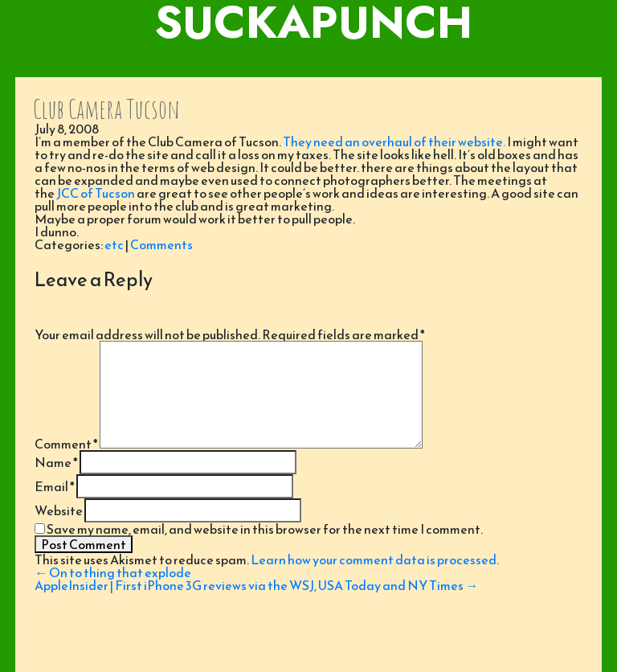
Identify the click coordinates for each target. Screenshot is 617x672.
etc (114, 244)
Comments (161, 244)
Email (55, 486)
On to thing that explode (113, 572)
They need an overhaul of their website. (394, 141)
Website (59, 510)
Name (56, 462)
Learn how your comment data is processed (374, 559)
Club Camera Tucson (106, 109)
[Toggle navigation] (308, 61)
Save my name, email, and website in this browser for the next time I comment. (265, 529)
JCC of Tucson (96, 193)
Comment (66, 444)
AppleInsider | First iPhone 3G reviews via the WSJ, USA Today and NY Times (256, 585)
